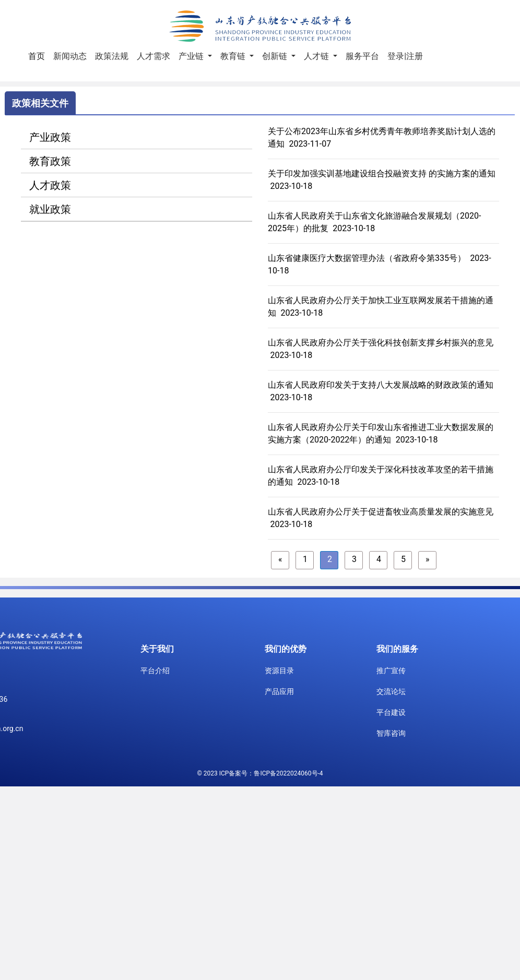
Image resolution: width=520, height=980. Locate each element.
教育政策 (50, 161)
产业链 (192, 56)
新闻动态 (70, 56)
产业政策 (50, 137)
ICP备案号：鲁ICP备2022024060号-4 (271, 773)
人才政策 (50, 185)
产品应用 (279, 691)
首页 (39, 55)
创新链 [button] (276, 56)
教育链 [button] (234, 56)
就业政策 (50, 209)
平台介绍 (155, 671)
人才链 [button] (317, 56)
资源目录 (279, 671)
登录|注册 (405, 56)
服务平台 (362, 56)
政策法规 (112, 56)
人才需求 (153, 56)
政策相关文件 (40, 103)
